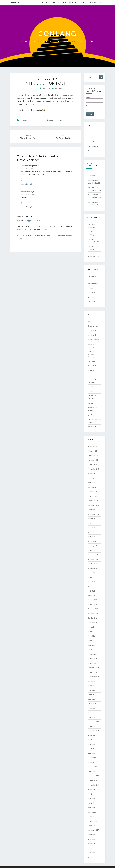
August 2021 (92, 627)
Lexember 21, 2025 (94, 190)
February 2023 (93, 546)
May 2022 (91, 586)
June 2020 (91, 690)
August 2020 (92, 681)
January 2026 (92, 451)
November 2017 (93, 830)
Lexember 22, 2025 (94, 183)
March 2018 (92, 812)
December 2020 (93, 663)
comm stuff (92, 330)
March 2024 (92, 487)
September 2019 (94, 731)
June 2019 (91, 744)
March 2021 (92, 650)
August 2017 (92, 844)
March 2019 (92, 758)
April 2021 (91, 645)
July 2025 (91, 478)
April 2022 (91, 591)
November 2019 (93, 722)
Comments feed (93, 146)
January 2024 (92, 496)
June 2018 (91, 798)
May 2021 (91, 641)
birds (90, 321)
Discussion (50, 3)
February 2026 (93, 446)
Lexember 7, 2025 (94, 205)
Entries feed (92, 142)
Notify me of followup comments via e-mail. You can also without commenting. (45, 228)
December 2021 (93, 609)
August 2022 (92, 573)
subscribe (30, 229)
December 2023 (93, 501)
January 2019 (92, 767)
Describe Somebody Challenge (91, 354)
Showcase (73, 3)
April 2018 (91, 808)
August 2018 (92, 789)
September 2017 (94, 839)
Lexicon (90, 391)
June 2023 (91, 528)
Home (40, 3)
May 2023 (91, 532)
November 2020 (93, 668)
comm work (92, 335)
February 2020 (93, 708)
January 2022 (92, 604)
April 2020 (91, 699)
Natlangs (91, 403)
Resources (83, 3)
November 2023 (93, 505)
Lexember (91, 387)
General (91, 288)
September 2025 (94, 469)
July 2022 (91, 577)
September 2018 (94, 785)
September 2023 (94, 514)
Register (91, 133)
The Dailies (92, 302)
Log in (90, 137)
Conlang (16, 3)
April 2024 (91, 483)
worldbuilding (93, 427)
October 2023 (92, 510)
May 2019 (91, 749)
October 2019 (92, 726)
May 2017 (91, 857)
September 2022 (94, 568)
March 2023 (92, 541)
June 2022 (91, 582)
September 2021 (94, 622)
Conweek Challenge (57, 120)
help (89, 375)
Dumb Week (92, 366)
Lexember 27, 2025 (94, 176)
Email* (95, 108)
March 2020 (92, 704)
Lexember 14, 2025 (94, 197)
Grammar (91, 370)
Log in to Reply (27, 184)
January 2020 (92, 713)
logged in (30, 220)
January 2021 (92, 659)
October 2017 (92, 835)
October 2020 (92, 672)
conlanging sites (94, 340)
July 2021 (91, 631)
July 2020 (91, 686)
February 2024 (93, 492)
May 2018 (91, 803)
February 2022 (93, 600)
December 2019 (93, 717)
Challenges (62, 3)
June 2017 (91, 853)
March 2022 (92, 595)
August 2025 (92, 474)
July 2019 (91, 740)
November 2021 (93, 613)
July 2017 (91, 848)
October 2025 (92, 464)
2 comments (59, 88)
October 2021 (92, 618)
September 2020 (94, 677)
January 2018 (92, 821)
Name (95, 99)
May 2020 (91, 695)
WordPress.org (93, 151)
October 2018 (92, 780)
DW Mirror (93, 3)
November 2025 (93, 460)
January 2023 (92, 550)
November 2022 (93, 559)
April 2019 (91, 753)
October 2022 (92, 564)
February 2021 (93, 654)
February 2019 (93, 762)
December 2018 (93, 771)
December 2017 (93, 826)
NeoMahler (46, 88)
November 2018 (93, 776)
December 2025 (93, 455)
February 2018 (93, 817)
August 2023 (92, 519)
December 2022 (93, 555)
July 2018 (91, 794)
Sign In (102, 3)
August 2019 (92, 735)
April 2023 (91, 537)
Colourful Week (93, 326)
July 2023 (91, 523)
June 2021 (91, 636)
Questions (91, 415)
